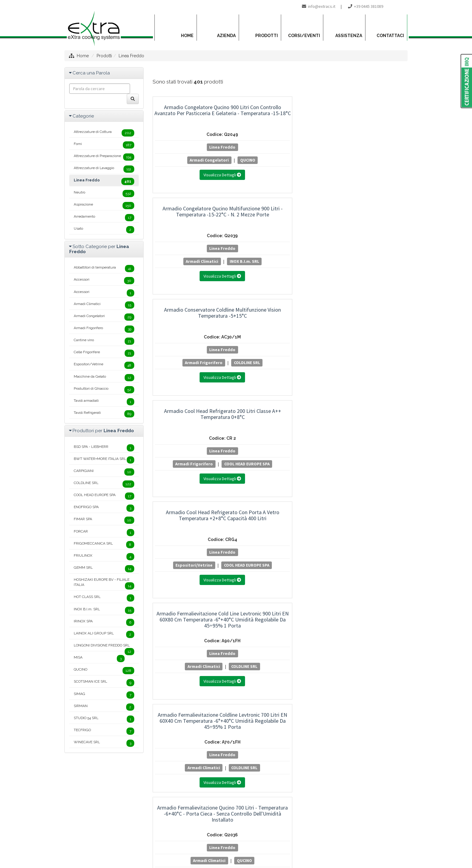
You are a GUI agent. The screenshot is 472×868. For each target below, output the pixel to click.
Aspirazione (104, 206)
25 (183, 610)
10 (258, 600)
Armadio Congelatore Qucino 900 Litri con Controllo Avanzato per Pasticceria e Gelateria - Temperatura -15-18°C (192, 116)
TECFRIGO (104, 731)
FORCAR (104, 533)
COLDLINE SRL (368, 168)
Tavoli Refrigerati (104, 414)
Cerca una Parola (91, 73)
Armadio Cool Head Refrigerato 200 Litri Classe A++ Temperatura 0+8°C (192, 214)
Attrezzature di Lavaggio (104, 169)
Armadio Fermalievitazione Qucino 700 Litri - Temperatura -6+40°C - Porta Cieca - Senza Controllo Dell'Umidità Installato (280, 319)
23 (159, 610)
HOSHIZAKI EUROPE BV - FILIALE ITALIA (104, 583)
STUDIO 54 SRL (104, 719)
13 (292, 600)
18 (351, 600)
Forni (104, 145)
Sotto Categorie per (99, 249)
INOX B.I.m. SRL (280, 168)
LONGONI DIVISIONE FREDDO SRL (104, 647)
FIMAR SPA (104, 520)
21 (387, 600)
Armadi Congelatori (179, 160)
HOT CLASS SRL (104, 598)
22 (399, 600)
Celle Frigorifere (104, 353)
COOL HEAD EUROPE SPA (192, 270)
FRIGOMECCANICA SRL (104, 545)
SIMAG (104, 695)
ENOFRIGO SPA (104, 508)
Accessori (104, 281)
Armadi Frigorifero (366, 160)
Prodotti (104, 56)
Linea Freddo (131, 56)
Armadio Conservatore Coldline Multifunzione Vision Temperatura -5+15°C (368, 113)
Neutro (104, 193)
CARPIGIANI (104, 472)
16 (327, 600)
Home (83, 56)
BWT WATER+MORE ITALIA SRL (104, 460)
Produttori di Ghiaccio (104, 390)
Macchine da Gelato (104, 378)
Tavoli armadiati (104, 402)
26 (196, 610)
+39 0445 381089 (369, 6)
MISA (99, 659)
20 (375, 600)
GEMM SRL (104, 569)
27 (208, 610)
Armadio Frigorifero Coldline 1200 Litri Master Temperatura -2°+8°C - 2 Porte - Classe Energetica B (192, 412)
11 (269, 600)
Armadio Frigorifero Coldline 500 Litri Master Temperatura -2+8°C (280, 507)
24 (171, 610)
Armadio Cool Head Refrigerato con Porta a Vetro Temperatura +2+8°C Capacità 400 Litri (280, 214)
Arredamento (104, 218)
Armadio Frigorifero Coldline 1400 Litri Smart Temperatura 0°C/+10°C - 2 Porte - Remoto (368, 409)
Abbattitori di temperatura (104, 269)
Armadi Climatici (278, 160)
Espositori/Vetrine (278, 261)
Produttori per (103, 431)
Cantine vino (104, 341)
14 (304, 600)
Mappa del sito (199, 840)
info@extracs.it (322, 6)
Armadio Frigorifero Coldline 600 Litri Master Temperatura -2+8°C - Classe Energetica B (368, 510)
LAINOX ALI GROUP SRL (104, 634)
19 (363, 600)
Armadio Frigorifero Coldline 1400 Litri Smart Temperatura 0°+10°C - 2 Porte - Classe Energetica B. (280, 412)
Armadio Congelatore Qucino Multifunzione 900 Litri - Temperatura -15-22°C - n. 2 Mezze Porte (280, 116)
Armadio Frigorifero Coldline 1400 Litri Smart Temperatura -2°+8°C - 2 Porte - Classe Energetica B (192, 513)
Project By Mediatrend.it (263, 840)
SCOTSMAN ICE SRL (104, 683)
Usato (104, 230)
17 (339, 600)
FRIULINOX (104, 557)
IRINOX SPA (104, 622)
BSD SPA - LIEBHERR (104, 448)
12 (281, 600)
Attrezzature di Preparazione (104, 157)
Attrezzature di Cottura (104, 133)
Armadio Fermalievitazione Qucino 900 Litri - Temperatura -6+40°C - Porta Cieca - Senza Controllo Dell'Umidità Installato (368, 319)
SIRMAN (104, 707)
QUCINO (217, 160)
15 (316, 600)
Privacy (225, 840)
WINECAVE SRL (104, 743)
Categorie (83, 116)
